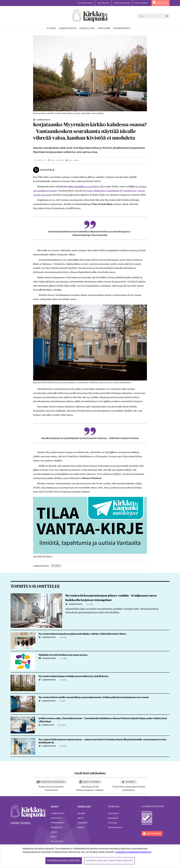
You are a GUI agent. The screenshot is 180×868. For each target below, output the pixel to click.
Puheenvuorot (58, 823)
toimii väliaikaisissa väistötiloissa (103, 191)
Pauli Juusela (57, 160)
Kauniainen (83, 823)
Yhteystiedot (113, 813)
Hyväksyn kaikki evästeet (64, 861)
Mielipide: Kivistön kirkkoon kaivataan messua (63, 655)
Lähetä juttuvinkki (122, 3)
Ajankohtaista (58, 813)
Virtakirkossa (130, 191)
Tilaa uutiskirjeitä (115, 827)
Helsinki (81, 813)
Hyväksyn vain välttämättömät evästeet (109, 861)
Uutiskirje (130, 782)
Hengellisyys (57, 827)
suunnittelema (92, 187)
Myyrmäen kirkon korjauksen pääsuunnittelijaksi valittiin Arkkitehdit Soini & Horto (82, 634)
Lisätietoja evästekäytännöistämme (133, 852)
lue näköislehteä (151, 806)
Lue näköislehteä (85, 3)
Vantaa (81, 827)
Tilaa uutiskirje (141, 3)
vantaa (57, 566)
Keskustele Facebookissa (53, 782)
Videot (54, 837)
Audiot (54, 832)
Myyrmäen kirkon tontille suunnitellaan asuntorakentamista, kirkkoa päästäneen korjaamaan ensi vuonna (94, 697)
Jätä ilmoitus (103, 3)
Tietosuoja (112, 823)
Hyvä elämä (56, 818)
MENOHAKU (162, 3)
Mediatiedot (113, 818)
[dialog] (90, 856)
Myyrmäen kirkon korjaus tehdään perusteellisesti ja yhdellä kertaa (73, 676)
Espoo (81, 818)
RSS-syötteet (57, 841)
